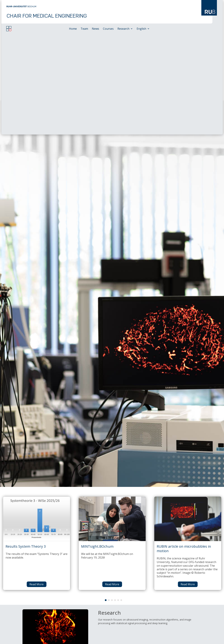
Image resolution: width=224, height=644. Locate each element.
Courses (108, 29)
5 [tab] (118, 499)
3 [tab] (112, 499)
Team (84, 29)
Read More (36, 484)
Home (73, 29)
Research (123, 29)
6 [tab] (121, 499)
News (95, 29)
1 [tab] (106, 499)
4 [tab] (115, 499)
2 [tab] (109, 499)
